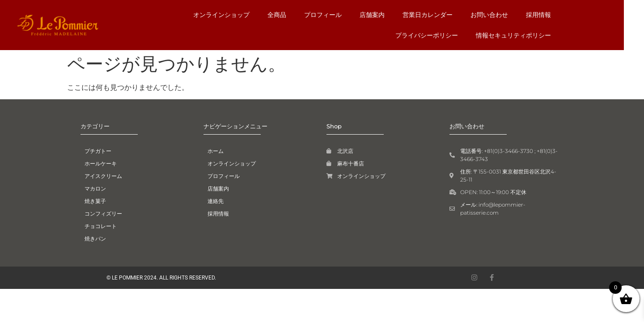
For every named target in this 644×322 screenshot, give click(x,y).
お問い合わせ (427, 15)
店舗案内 (310, 15)
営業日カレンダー (365, 15)
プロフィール (261, 15)
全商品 (215, 15)
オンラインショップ (159, 15)
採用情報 (476, 15)
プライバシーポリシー (538, 15)
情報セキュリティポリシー (532, 35)
